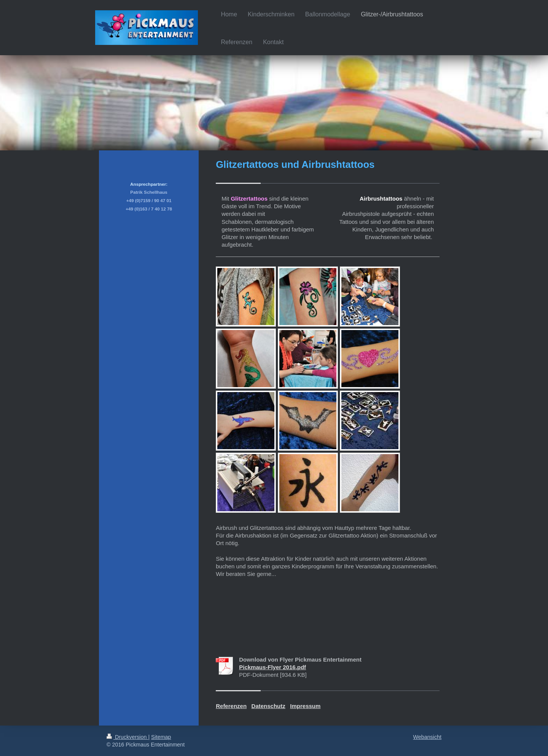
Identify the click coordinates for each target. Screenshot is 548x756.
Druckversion (127, 737)
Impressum (305, 706)
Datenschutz (268, 706)
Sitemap (161, 737)
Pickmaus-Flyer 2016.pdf (272, 667)
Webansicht (427, 737)
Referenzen (231, 706)
